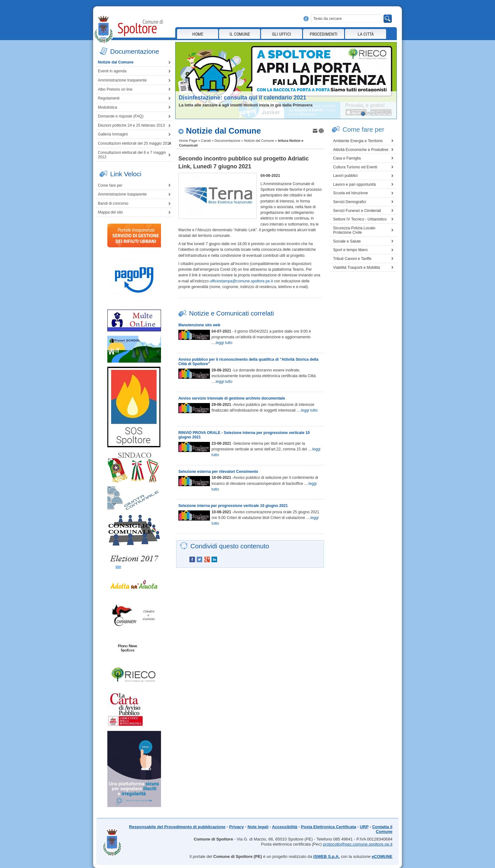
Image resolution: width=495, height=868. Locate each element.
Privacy (237, 827)
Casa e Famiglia (347, 158)
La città (366, 34)
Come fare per (110, 185)
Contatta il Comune (382, 829)
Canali (206, 141)
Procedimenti (324, 34)
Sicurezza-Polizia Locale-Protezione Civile (355, 230)
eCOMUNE (382, 856)
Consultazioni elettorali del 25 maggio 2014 (134, 143)
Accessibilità (284, 827)
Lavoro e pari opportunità (354, 184)
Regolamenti (109, 98)
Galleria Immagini (113, 134)
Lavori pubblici (345, 176)
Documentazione (227, 141)
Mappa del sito (110, 212)
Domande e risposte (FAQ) (121, 116)
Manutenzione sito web (199, 325)
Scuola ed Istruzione (350, 193)
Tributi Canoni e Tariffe (352, 259)
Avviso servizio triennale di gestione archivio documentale (232, 398)
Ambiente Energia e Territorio (358, 141)
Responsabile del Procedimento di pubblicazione (177, 827)
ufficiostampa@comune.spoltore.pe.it (241, 281)
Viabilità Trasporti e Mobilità (356, 268)
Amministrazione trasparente (122, 80)
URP (364, 827)
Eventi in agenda (112, 71)
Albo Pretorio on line (115, 89)
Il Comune (240, 34)
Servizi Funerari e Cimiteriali (357, 211)
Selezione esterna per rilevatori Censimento (218, 472)
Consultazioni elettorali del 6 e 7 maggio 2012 (132, 155)
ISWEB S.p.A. (326, 856)
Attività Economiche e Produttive (361, 150)
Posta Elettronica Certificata (328, 827)
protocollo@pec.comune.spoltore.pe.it (358, 844)
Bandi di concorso (113, 203)
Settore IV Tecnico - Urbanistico (360, 219)
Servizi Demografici (350, 202)
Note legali (258, 827)
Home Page (188, 141)
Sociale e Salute (347, 241)
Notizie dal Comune (116, 62)
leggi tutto (224, 343)
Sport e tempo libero (350, 250)
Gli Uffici (282, 34)
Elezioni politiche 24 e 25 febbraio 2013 (131, 125)
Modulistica (107, 107)
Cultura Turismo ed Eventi (355, 167)
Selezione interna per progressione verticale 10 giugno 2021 (233, 506)
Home (198, 34)
